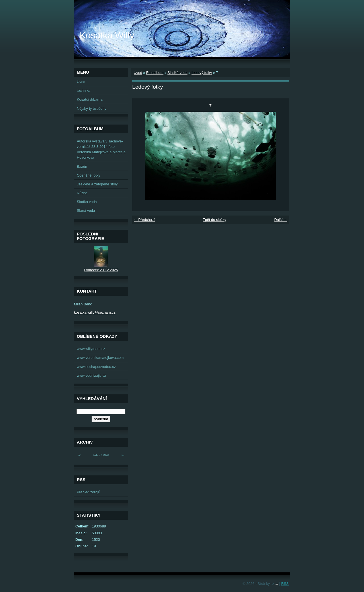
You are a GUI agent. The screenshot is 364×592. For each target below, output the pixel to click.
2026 (106, 455)
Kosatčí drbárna (90, 99)
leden (97, 455)
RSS (285, 584)
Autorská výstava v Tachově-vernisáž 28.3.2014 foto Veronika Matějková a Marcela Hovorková (101, 149)
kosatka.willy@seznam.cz (95, 312)
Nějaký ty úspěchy (92, 108)
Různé (82, 193)
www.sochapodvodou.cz (96, 367)
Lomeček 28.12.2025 (101, 270)
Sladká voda (177, 73)
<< (79, 455)
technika (84, 91)
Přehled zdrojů (89, 492)
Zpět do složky (215, 220)
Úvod (138, 73)
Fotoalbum (155, 73)
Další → (281, 220)
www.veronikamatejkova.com (100, 358)
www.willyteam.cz (91, 349)
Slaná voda (86, 211)
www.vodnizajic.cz (91, 375)
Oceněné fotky (89, 175)
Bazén (82, 166)
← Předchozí (144, 220)
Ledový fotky (202, 73)
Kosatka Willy (107, 35)
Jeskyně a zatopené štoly (97, 184)
